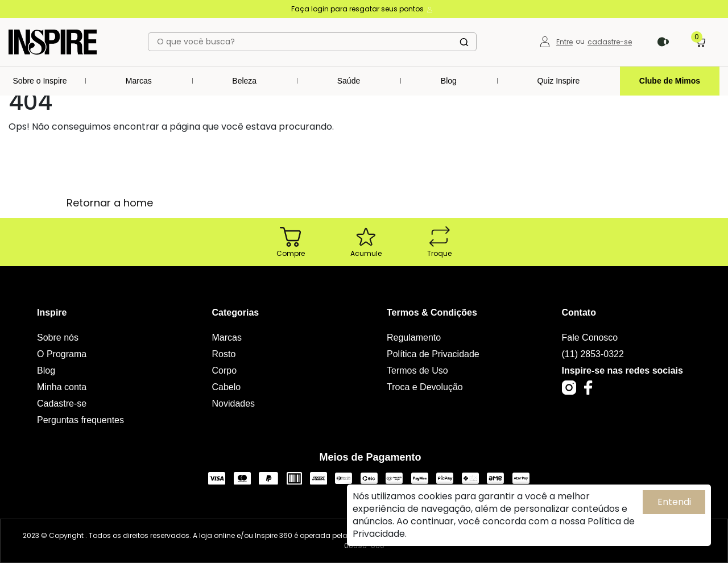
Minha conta (62, 387)
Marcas (139, 81)
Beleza (244, 81)
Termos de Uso (417, 370)
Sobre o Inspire (40, 81)
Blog (449, 81)
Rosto (224, 354)
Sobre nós (58, 338)
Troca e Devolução (425, 387)
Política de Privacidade (433, 354)
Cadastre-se (62, 403)
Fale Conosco (590, 338)
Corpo (225, 370)
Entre (564, 42)
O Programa (62, 354)
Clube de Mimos (670, 81)
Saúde (349, 81)
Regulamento (414, 338)
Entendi (674, 502)
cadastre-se (610, 42)
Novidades (234, 403)
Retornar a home (110, 203)
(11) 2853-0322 (593, 354)
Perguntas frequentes (80, 420)
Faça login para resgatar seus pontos (363, 9)
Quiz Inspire (558, 81)
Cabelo (227, 387)
